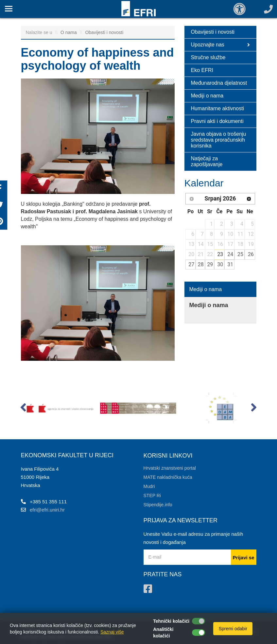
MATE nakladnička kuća (168, 477)
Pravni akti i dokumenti (217, 121)
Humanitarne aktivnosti (218, 108)
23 (220, 254)
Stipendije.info (158, 505)
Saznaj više (112, 632)
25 (240, 254)
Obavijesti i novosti (104, 32)
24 (230, 254)
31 (230, 264)
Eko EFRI (202, 70)
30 (220, 264)
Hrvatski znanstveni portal (170, 468)
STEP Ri (152, 496)
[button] (23, 409)
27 (191, 264)
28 (201, 264)
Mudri (149, 486)
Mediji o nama (207, 96)
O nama (69, 32)
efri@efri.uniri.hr (47, 510)
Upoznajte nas (220, 45)
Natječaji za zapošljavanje (207, 161)
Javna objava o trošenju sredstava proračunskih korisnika (219, 140)
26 (251, 254)
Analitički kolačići (163, 633)
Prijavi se (244, 557)
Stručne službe (208, 57)
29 (210, 264)
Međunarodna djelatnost (219, 83)
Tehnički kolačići (171, 621)
